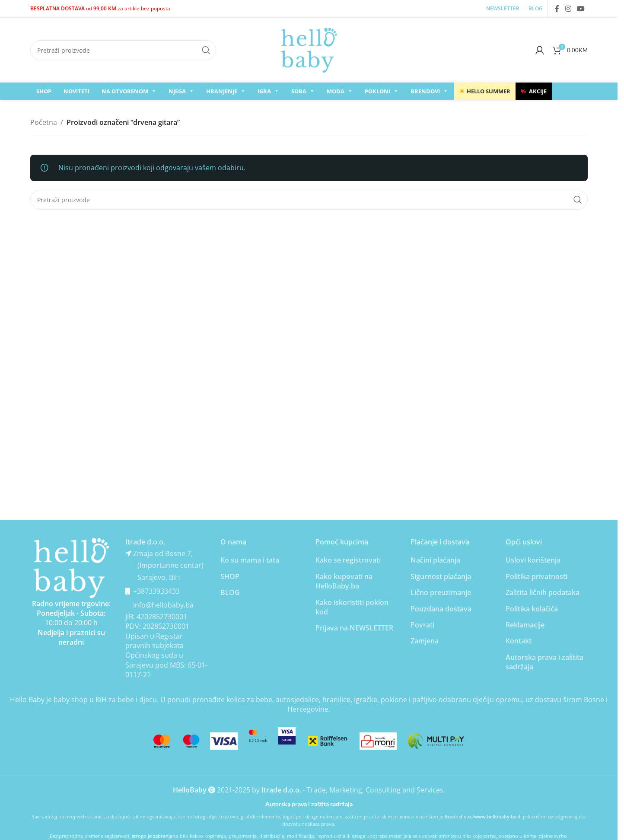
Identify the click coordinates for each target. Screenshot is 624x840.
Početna (44, 122)
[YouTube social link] (581, 9)
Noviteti (76, 91)
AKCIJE (534, 91)
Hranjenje (226, 91)
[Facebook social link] (557, 9)
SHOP (44, 91)
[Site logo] (309, 49)
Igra (268, 91)
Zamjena (425, 641)
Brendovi (429, 91)
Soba (303, 91)
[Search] (123, 50)
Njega (181, 91)
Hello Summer (485, 91)
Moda (340, 91)
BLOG (230, 592)
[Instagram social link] (568, 9)
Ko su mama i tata (250, 560)
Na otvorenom (129, 91)
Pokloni (382, 91)
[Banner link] (71, 568)
